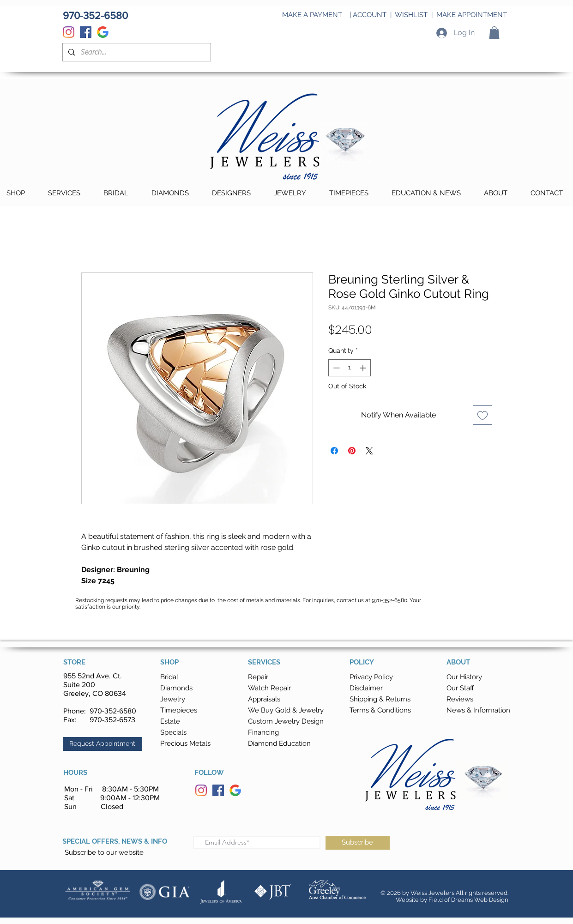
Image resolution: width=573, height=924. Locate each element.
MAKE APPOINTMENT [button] (472, 15)
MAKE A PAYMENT (312, 15)
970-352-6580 (113, 711)
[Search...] (136, 52)
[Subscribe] (358, 843)
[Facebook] (86, 32)
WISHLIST (411, 15)
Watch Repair (269, 688)
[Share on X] (369, 451)
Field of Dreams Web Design (468, 900)
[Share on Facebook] (334, 451)
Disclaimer (366, 688)
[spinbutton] (350, 368)
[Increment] (364, 368)
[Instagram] (69, 32)
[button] (494, 33)
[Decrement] (335, 368)
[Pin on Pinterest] (352, 451)
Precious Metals (185, 743)
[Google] (103, 32)
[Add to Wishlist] (483, 415)
